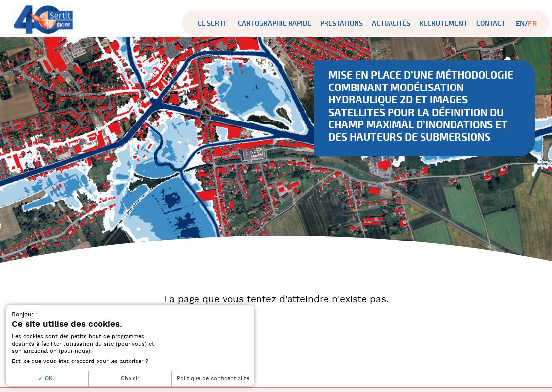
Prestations (341, 23)
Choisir (130, 378)
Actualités (391, 23)
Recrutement (443, 23)
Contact (491, 23)
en (520, 23)
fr (533, 23)
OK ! (47, 378)
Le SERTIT (213, 23)
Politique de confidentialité (213, 378)
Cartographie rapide (275, 23)
